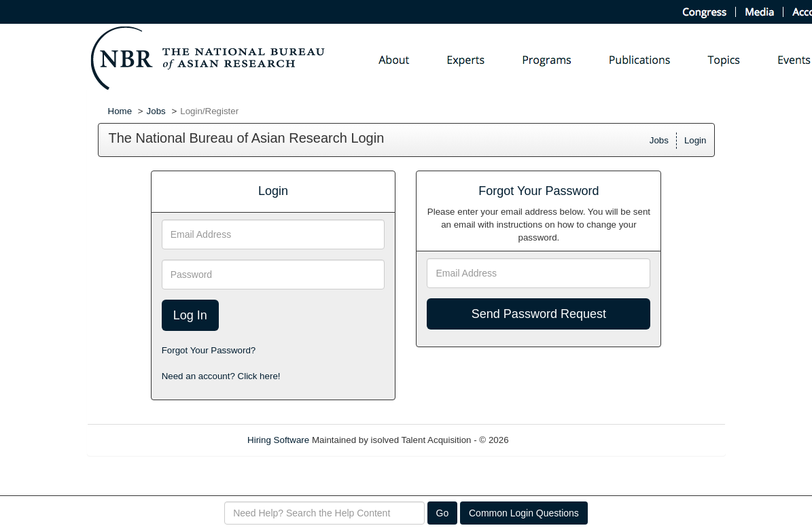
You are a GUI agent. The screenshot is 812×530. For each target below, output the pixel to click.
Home (120, 111)
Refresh (549, 440)
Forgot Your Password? (209, 350)
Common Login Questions (524, 513)
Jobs (156, 111)
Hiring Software (278, 440)
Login (695, 140)
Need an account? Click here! (221, 376)
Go (443, 513)
